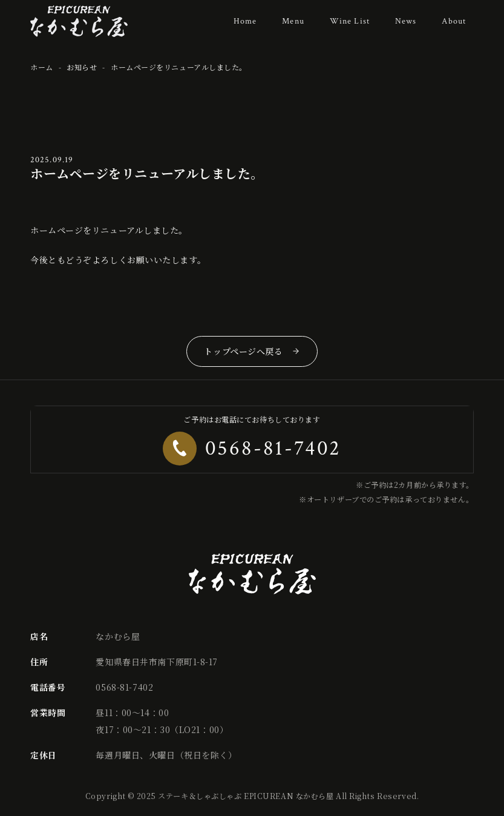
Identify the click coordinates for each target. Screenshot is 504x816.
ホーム (42, 67)
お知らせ (82, 67)
